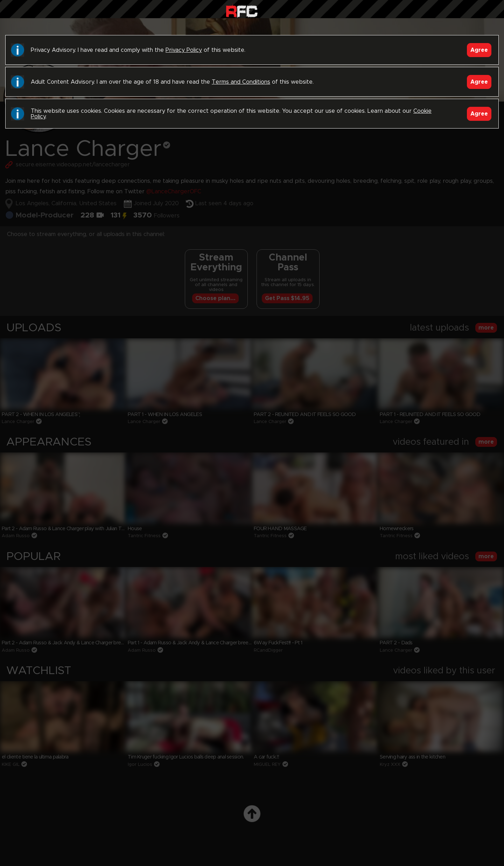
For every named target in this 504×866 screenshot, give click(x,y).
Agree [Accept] (479, 50)
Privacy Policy (184, 50)
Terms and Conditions (241, 82)
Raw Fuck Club (242, 11)
